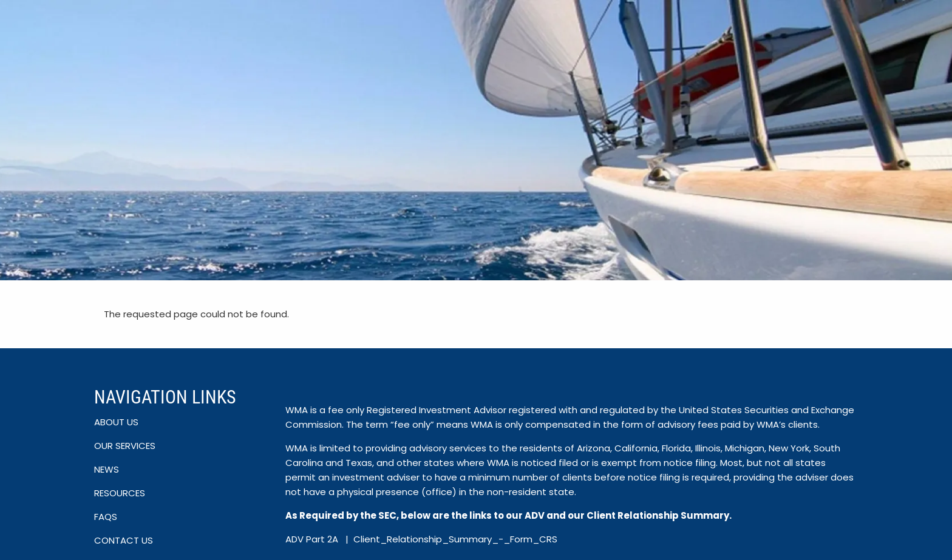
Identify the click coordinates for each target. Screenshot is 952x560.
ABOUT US (116, 422)
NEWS (107, 469)
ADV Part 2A (313, 539)
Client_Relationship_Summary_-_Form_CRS (455, 539)
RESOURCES (120, 493)
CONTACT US (124, 540)
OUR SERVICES (125, 446)
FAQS (106, 517)
